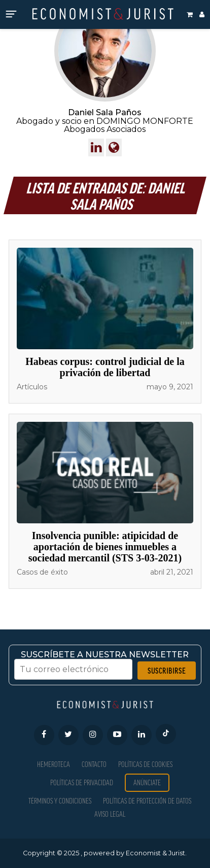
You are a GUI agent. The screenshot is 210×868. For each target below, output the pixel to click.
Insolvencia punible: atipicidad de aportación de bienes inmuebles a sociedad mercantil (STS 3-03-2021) (105, 547)
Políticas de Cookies (145, 764)
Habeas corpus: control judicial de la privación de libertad (105, 367)
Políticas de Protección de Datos (147, 801)
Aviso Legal (110, 814)
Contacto (94, 764)
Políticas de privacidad (82, 782)
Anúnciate (147, 782)
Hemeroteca (54, 764)
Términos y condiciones (60, 801)
